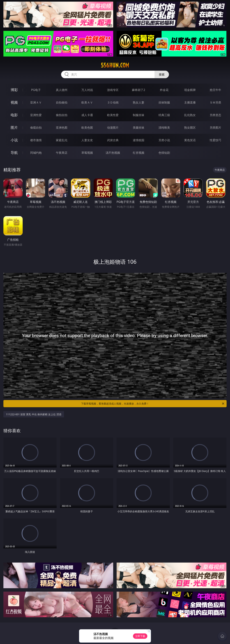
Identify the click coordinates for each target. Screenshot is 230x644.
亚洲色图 (62, 128)
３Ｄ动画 (113, 102)
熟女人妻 (139, 102)
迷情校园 (139, 140)
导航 (14, 153)
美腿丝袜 (139, 128)
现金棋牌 (190, 90)
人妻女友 (87, 140)
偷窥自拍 (36, 128)
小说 (14, 140)
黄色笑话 (190, 140)
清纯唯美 (164, 128)
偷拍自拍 (62, 115)
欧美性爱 (113, 115)
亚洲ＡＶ (36, 102)
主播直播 (190, 102)
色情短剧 (164, 153)
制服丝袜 (139, 115)
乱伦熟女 (190, 115)
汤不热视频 (113, 153)
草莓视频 (87, 153)
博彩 (14, 90)
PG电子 (36, 90)
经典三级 (164, 115)
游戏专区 (113, 90)
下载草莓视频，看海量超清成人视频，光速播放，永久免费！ (153, 404)
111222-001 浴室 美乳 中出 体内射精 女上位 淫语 (34, 414)
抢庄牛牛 (215, 90)
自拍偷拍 (62, 102)
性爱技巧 (215, 140)
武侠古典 (113, 140)
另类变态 (215, 115)
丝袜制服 (164, 102)
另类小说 (164, 140)
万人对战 (87, 90)
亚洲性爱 (36, 115)
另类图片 (215, 128)
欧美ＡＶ (87, 102)
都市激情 (36, 140)
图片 (14, 127)
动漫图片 (113, 128)
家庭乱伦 (62, 140)
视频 (14, 102)
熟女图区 (190, 128)
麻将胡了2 (138, 90)
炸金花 (164, 90)
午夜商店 (62, 153)
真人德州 (62, 90)
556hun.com (115, 65)
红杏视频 (139, 153)
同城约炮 (36, 153)
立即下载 (140, 636)
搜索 (162, 74)
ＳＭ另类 (215, 102)
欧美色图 (87, 128)
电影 (14, 115)
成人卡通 (87, 115)
